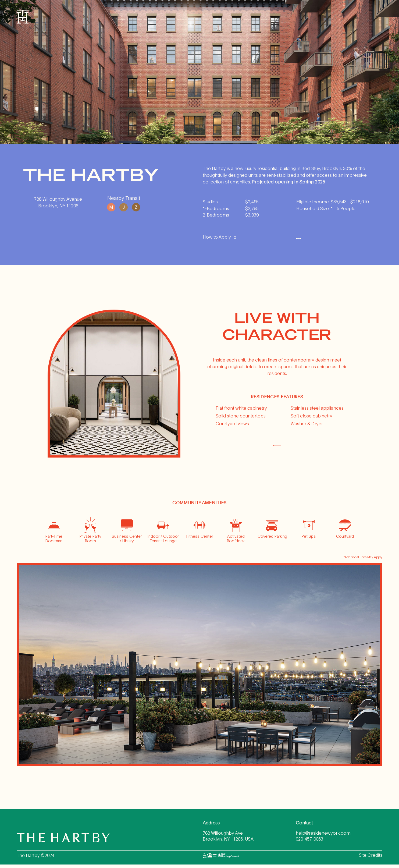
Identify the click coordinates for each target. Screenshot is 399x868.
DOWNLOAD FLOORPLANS (277, 449)
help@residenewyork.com (323, 836)
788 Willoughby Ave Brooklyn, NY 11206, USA (228, 839)
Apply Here (332, 239)
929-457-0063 (309, 842)
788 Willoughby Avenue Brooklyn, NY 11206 (58, 202)
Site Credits (371, 858)
